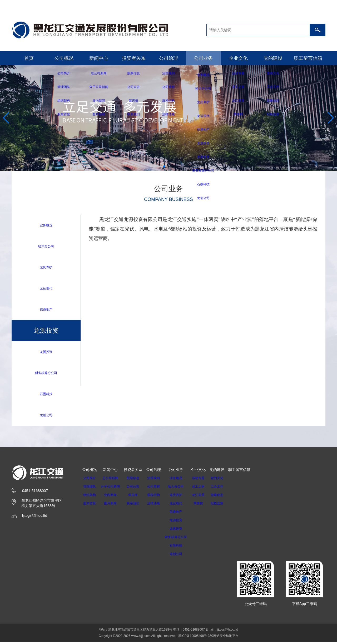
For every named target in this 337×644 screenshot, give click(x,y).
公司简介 (90, 480)
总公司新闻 (112, 480)
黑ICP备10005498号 (193, 638)
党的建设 (273, 58)
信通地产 (46, 310)
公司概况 (64, 58)
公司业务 (203, 58)
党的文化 (224, 480)
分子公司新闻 (112, 489)
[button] (164, 166)
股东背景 (90, 506)
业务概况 (46, 225)
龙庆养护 (46, 268)
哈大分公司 (46, 246)
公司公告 (136, 489)
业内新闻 (112, 497)
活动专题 (205, 480)
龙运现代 (46, 289)
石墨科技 (46, 396)
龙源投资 (181, 523)
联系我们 (136, 506)
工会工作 (224, 489)
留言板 (136, 497)
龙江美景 (205, 497)
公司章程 (157, 489)
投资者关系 (134, 58)
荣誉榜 (205, 506)
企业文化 (238, 58)
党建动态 (224, 497)
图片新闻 (112, 506)
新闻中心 (99, 58)
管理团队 (90, 489)
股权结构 (157, 497)
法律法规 (157, 506)
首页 (29, 58)
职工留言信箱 (308, 58)
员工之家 (205, 489)
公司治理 (168, 58)
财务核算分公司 (46, 374)
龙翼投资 (46, 353)
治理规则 (157, 480)
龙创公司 (46, 417)
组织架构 (90, 497)
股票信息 (136, 480)
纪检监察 (224, 506)
